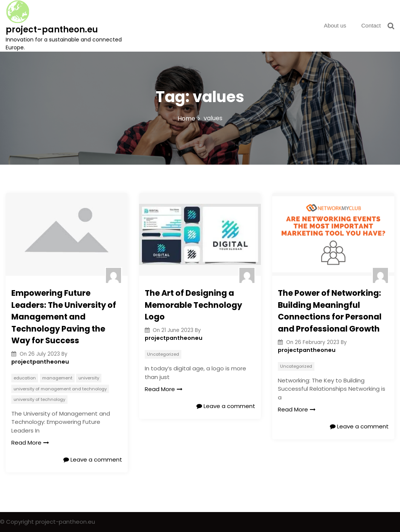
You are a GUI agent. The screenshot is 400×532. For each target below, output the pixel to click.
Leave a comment (93, 459)
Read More (30, 443)
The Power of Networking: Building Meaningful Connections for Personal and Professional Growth (330, 311)
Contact (371, 25)
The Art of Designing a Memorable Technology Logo (193, 305)
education (25, 378)
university (89, 378)
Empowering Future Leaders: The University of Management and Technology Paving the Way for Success (64, 317)
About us (335, 25)
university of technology (39, 399)
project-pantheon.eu (52, 30)
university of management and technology (60, 389)
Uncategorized (163, 354)
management (57, 378)
